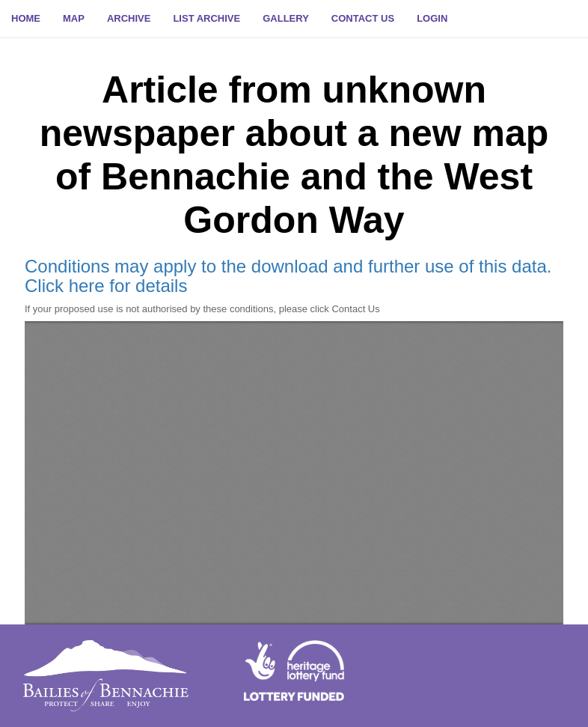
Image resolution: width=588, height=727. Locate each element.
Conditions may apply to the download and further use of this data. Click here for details (288, 276)
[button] (432, 19)
